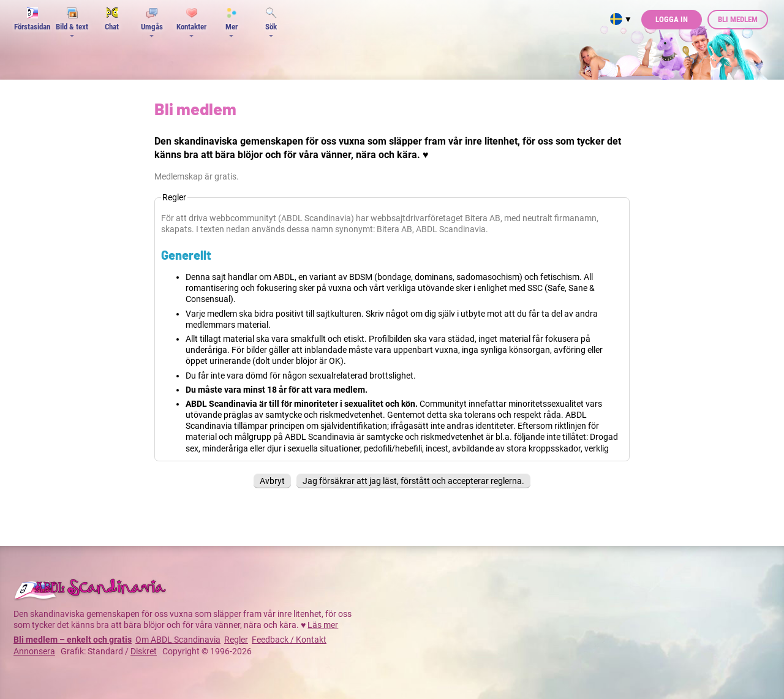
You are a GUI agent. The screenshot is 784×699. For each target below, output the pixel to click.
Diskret (144, 651)
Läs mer (323, 625)
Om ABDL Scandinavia (178, 640)
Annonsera (34, 651)
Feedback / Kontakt (289, 640)
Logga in (672, 19)
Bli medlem (738, 19)
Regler (236, 640)
